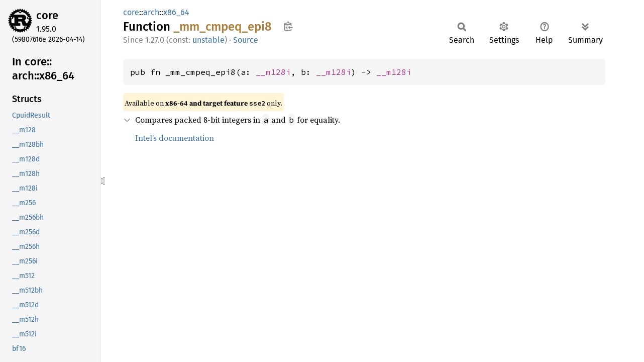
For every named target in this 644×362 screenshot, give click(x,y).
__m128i (273, 72)
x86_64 (176, 12)
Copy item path (288, 26)
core (47, 15)
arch (151, 12)
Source (246, 40)
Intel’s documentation (175, 138)
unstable (208, 40)
